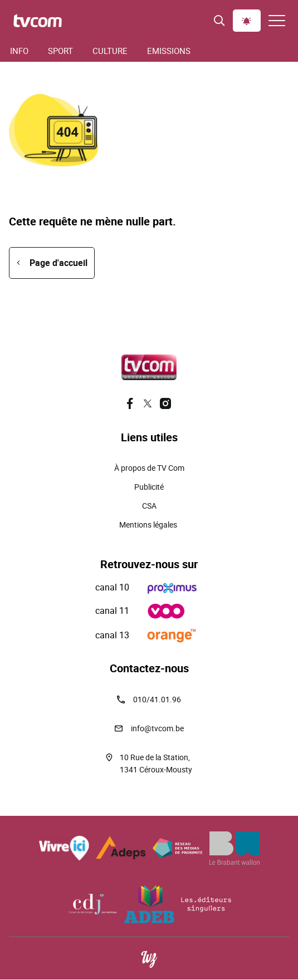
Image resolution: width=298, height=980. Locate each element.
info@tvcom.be (157, 728)
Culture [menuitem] (110, 51)
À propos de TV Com (149, 468)
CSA (149, 506)
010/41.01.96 (157, 699)
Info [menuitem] (19, 51)
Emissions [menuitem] (169, 51)
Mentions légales (149, 525)
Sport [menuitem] (60, 51)
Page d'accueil (58, 263)
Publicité (149, 487)
